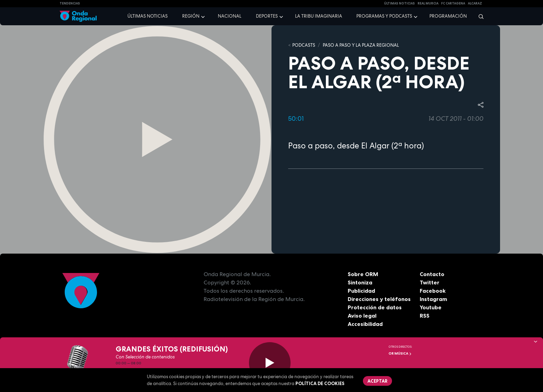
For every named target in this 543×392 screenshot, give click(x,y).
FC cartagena (453, 3)
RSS (425, 316)
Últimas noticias (148, 16)
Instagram (433, 299)
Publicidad (361, 291)
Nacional (230, 16)
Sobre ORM (363, 274)
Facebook (433, 291)
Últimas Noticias (399, 3)
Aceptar (377, 381)
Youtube (431, 307)
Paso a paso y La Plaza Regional (361, 45)
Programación (448, 16)
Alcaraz (475, 3)
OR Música (400, 353)
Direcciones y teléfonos (379, 299)
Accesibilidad (365, 324)
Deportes (267, 16)
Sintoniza (360, 282)
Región (191, 16)
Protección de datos (375, 307)
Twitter (430, 282)
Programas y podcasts (384, 16)
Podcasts (304, 45)
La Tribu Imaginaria (319, 16)
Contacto (432, 274)
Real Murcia (428, 3)
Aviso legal (362, 316)
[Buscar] (479, 16)
